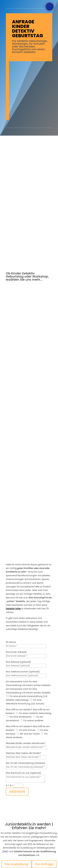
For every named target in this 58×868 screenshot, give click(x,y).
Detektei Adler (13, 609)
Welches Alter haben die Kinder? (23, 753)
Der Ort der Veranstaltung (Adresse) (26, 763)
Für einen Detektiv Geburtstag (35, 713)
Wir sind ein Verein (30, 734)
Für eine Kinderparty (21, 717)
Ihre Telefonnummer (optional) (23, 672)
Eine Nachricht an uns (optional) (24, 773)
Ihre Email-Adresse (16, 652)
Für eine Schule (27, 730)
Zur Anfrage (44, 864)
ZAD (5, 851)
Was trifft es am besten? (19, 710)
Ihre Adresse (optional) (18, 662)
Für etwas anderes (33, 720)
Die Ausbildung (17, 864)
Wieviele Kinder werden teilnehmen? (26, 743)
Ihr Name (11, 642)
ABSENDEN (17, 792)
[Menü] (49, 6)
